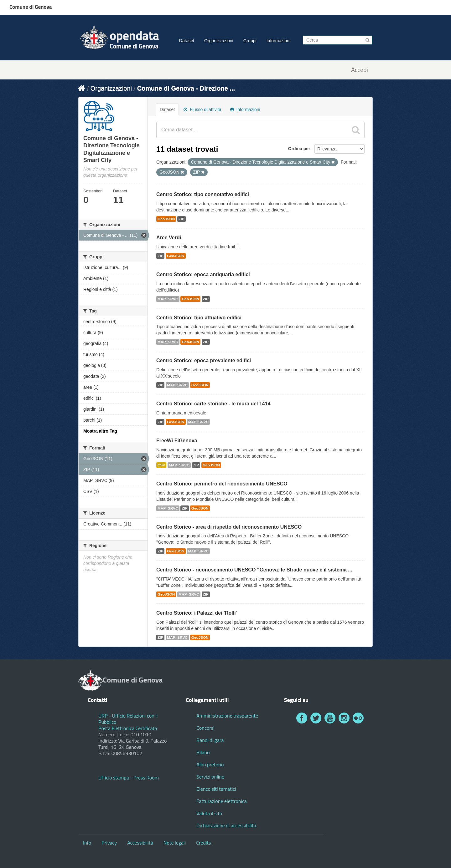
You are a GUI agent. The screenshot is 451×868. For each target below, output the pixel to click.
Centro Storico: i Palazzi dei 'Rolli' (197, 613)
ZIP (181, 219)
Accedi (360, 70)
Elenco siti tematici (216, 789)
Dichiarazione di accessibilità (226, 825)
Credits (203, 843)
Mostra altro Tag (100, 431)
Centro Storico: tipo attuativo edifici (199, 318)
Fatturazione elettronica (222, 801)
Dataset (187, 41)
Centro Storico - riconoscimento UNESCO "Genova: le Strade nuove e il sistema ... (254, 570)
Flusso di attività (202, 109)
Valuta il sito (209, 813)
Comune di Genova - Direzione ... (186, 88)
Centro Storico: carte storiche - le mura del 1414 (213, 404)
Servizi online (210, 777)
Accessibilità (140, 843)
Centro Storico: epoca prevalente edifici (204, 360)
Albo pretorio (210, 764)
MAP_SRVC (168, 299)
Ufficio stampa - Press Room (129, 778)
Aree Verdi (169, 238)
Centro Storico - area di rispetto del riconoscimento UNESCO (229, 527)
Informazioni (278, 41)
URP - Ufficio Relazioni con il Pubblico (128, 719)
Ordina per (299, 149)
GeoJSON (166, 219)
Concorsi (205, 728)
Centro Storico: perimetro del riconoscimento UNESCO (222, 484)
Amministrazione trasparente (227, 716)
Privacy (109, 843)
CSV (161, 465)
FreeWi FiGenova (177, 441)
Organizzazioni (219, 41)
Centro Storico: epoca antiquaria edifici (203, 274)
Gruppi (250, 41)
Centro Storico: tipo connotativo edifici (203, 194)
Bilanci (203, 752)
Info (87, 843)
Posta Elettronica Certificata (128, 728)
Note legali (175, 843)
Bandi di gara (210, 740)
